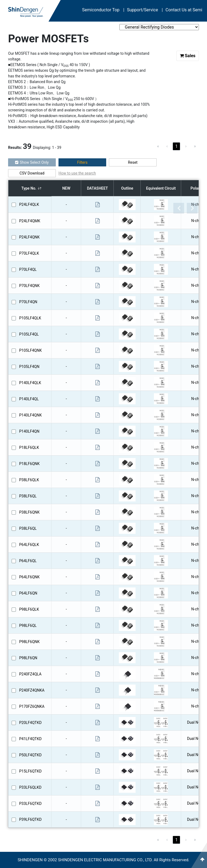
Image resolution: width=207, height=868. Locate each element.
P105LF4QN (29, 367)
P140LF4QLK (30, 383)
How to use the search (77, 173)
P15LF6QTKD (30, 771)
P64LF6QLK (29, 545)
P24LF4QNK (29, 237)
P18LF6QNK (29, 464)
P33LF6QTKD (30, 804)
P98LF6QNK (29, 642)
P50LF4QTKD (30, 755)
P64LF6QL (28, 561)
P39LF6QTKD (30, 819)
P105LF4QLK (30, 318)
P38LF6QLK (29, 480)
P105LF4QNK (30, 350)
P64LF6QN (28, 593)
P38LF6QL (28, 496)
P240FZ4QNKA (32, 690)
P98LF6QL (28, 626)
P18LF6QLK (29, 447)
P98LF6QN (28, 658)
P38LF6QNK (29, 512)
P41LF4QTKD (30, 739)
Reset (133, 162)
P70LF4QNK (29, 286)
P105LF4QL (29, 334)
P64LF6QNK (29, 577)
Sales (188, 56)
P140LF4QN (29, 431)
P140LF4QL (29, 399)
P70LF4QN (28, 302)
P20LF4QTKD (30, 723)
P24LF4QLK (29, 204)
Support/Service (145, 10)
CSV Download (32, 173)
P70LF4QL (28, 269)
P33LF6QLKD (30, 787)
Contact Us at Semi (184, 10)
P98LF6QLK (29, 609)
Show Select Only (32, 162)
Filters (82, 162)
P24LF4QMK (30, 221)
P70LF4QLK (29, 253)
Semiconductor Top (103, 10)
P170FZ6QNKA (32, 706)
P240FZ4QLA (30, 674)
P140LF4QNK (30, 415)
